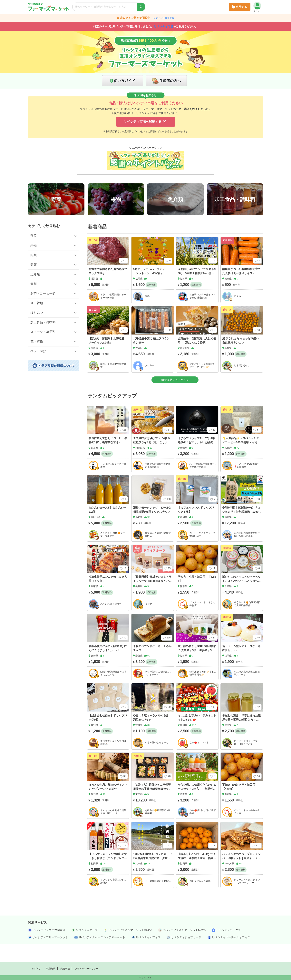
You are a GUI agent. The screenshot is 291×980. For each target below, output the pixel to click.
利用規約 (51, 969)
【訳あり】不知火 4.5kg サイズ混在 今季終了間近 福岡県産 (197, 876)
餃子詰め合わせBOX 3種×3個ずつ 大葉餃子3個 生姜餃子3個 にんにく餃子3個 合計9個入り (197, 668)
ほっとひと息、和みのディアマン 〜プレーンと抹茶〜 (108, 804)
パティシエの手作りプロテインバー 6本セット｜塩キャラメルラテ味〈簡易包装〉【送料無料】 (241, 878)
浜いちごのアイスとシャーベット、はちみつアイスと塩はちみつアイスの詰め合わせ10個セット (242, 601)
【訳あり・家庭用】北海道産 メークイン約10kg (106, 358)
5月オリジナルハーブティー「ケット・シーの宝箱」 (150, 289)
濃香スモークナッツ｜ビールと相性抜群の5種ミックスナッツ (152, 527)
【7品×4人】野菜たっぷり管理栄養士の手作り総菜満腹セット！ (152, 806)
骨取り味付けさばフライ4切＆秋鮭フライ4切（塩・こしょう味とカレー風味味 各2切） (152, 460)
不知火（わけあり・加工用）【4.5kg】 (240, 804)
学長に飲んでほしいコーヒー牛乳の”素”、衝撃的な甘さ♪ (108, 458)
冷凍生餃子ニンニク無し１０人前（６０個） (108, 596)
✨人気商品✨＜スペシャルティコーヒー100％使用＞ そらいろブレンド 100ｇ (241, 460)
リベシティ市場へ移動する (145, 122)
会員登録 (170, 18)
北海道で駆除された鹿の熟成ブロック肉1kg (108, 289)
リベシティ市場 (163, 26)
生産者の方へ (170, 81)
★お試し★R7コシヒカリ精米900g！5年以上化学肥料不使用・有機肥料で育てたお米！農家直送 (197, 293)
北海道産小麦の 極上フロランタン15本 (151, 358)
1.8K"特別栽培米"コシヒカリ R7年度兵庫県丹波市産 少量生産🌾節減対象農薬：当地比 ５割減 (153, 878)
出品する (240, 7)
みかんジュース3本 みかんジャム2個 (108, 527)
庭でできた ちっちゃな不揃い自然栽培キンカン (240, 358)
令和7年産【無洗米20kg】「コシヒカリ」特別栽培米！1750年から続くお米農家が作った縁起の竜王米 (242, 531)
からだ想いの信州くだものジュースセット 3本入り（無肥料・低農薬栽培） (197, 806)
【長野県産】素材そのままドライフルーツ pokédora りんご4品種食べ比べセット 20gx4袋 (152, 598)
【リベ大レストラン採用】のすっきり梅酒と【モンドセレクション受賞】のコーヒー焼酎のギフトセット (108, 878)
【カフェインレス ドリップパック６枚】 (196, 527)
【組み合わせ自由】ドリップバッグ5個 (108, 735)
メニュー (257, 7)
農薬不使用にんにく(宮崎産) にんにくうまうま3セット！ (108, 666)
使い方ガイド (124, 81)
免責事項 (65, 969)
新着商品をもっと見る (175, 397)
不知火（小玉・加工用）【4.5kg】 (197, 596)
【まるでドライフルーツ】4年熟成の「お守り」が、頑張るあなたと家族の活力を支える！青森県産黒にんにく (197, 462)
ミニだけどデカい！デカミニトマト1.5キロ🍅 (197, 735)
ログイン (158, 18)
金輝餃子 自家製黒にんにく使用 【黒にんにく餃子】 (197, 358)
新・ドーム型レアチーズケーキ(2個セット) (241, 666)
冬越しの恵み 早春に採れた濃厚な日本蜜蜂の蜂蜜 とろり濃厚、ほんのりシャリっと (241, 737)
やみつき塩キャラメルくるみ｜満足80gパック (152, 735)
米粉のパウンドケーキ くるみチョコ (152, 666)
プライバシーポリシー (87, 969)
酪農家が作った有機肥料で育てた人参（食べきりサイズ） (241, 289)
